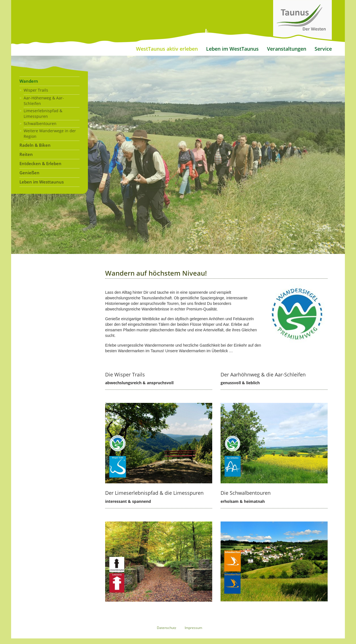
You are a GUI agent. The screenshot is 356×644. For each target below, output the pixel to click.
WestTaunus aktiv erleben (167, 49)
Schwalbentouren (40, 123)
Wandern (29, 81)
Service (323, 49)
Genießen (29, 173)
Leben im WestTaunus (232, 49)
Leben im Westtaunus (42, 182)
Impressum (193, 628)
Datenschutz (167, 628)
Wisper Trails (36, 90)
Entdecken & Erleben (40, 164)
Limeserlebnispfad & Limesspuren (43, 113)
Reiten (26, 154)
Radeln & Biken (35, 145)
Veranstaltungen (287, 49)
